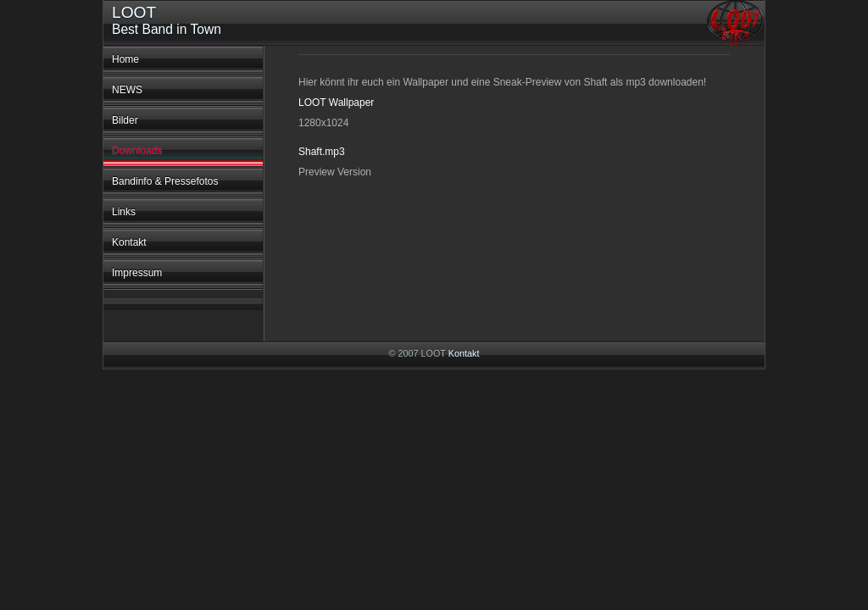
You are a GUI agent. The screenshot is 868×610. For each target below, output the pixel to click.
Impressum (137, 273)
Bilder (125, 120)
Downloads (137, 151)
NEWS (127, 90)
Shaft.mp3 (322, 152)
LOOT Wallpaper (336, 103)
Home (125, 59)
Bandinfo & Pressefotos (165, 181)
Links (124, 212)
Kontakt (129, 242)
